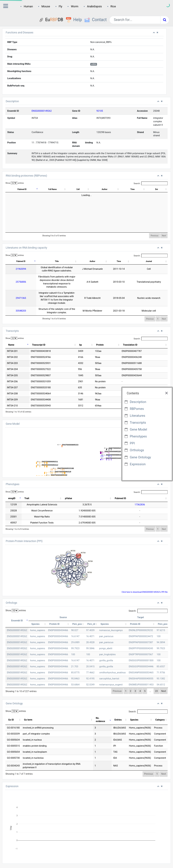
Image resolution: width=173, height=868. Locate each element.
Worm (75, 6)
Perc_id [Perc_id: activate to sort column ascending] (91, 610)
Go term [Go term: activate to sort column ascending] (28, 706)
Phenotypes (138, 436)
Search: (151, 183)
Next (164, 236)
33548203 (15, 297)
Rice (113, 6)
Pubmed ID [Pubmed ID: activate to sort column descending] (23, 189)
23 (156, 678)
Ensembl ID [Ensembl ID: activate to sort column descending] (17, 607)
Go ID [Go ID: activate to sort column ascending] (11, 706)
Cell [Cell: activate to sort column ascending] (86, 189)
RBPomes (137, 409)
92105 (100, 111)
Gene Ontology (140, 457)
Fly (61, 6)
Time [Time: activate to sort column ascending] (135, 189)
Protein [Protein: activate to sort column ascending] (101, 331)
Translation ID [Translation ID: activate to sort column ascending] (132, 331)
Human (28, 6)
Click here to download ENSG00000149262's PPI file (145, 578)
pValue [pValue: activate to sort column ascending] (98, 485)
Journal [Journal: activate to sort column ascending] (156, 261)
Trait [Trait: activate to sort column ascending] (27, 485)
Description (138, 402)
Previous (155, 236)
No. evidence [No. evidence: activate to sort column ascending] (101, 706)
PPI (132, 443)
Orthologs (137, 450)
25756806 (15, 278)
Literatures (137, 416)
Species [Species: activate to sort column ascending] (35, 610)
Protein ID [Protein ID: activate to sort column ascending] (54, 610)
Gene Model (138, 429)
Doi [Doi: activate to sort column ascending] (158, 189)
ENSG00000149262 (42, 111)
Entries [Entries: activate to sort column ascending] (118, 706)
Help (78, 20)
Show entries (15, 183)
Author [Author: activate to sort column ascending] (110, 189)
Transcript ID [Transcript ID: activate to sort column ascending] (42, 331)
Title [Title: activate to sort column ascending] (68, 261)
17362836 (150, 491)
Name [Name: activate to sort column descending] (11, 331)
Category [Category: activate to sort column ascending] (160, 706)
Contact (99, 20)
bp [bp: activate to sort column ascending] (82, 331)
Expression (138, 464)
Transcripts (138, 423)
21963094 (15, 269)
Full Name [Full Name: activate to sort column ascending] (58, 189)
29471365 (15, 288)
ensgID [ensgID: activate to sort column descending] (12, 485)
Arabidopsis (94, 6)
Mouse (46, 6)
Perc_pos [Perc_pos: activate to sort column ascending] (77, 610)
